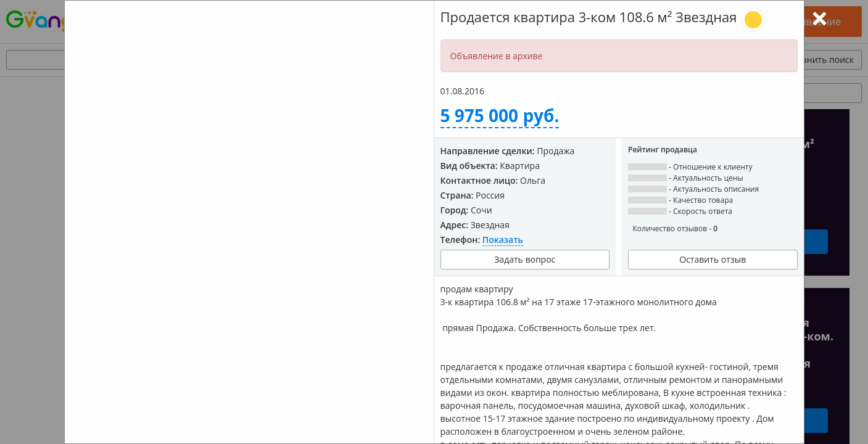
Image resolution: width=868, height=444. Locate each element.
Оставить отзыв (713, 259)
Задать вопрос (525, 259)
